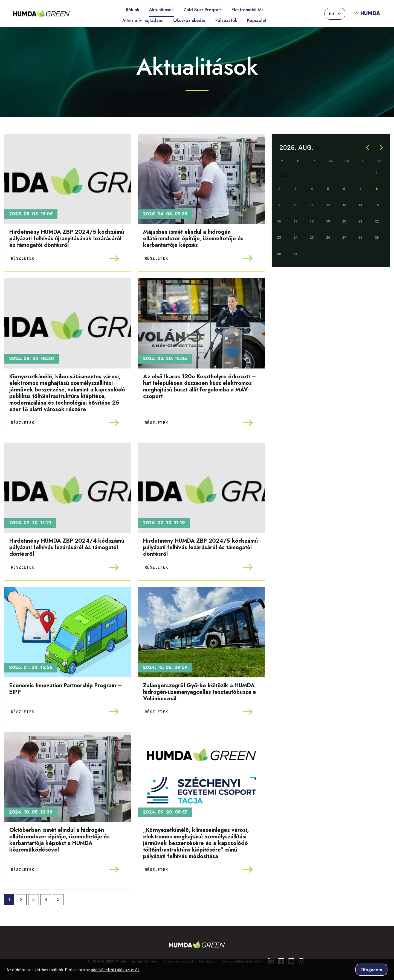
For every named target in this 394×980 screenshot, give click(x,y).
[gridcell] (380, 191)
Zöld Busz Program (203, 10)
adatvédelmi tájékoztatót (115, 970)
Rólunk (133, 10)
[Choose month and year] (299, 147)
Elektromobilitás (247, 10)
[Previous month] (368, 147)
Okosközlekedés (189, 21)
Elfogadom (371, 970)
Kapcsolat (257, 21)
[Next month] (380, 147)
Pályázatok (226, 21)
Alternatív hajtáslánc (143, 21)
